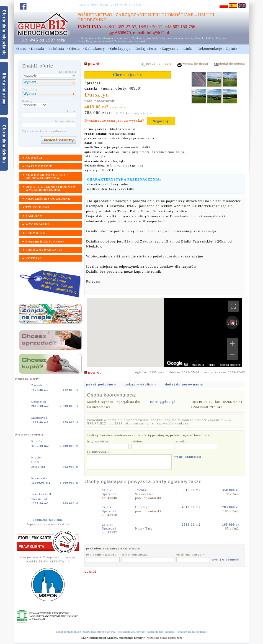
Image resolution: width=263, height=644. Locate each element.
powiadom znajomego (131, 632)
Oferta (74, 49)
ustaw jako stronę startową (99, 632)
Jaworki (142, 490)
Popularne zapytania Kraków (48, 524)
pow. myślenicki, (195, 38)
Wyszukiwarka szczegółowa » (44, 131)
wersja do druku (195, 64)
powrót (90, 572)
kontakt (170, 632)
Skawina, (108, 38)
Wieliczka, (95, 38)
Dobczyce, (221, 38)
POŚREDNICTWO (95, 15)
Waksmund (39, 499)
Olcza (36, 462)
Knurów (38, 441)
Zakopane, (121, 41)
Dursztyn (143, 507)
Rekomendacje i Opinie (217, 49)
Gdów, (210, 38)
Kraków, (83, 38)
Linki (188, 49)
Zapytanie (170, 49)
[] (34, 258)
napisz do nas (155, 632)
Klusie (37, 457)
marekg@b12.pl (163, 402)
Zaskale (38, 385)
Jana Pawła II (42, 494)
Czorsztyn (39, 401)
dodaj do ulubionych (68, 632)
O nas (21, 49)
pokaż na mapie (159, 64)
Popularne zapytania (48, 520)
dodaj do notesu (232, 64)
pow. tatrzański (137, 41)
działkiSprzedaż (109, 492)
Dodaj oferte (146, 49)
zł (71, 390)
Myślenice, (138, 38)
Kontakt (38, 49)
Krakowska (40, 478)
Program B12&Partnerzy (192, 632)
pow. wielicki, (175, 38)
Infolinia (57, 49)
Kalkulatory (95, 49)
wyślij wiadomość (188, 457)
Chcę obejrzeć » (127, 75)
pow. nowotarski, (103, 41)
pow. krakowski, (156, 38)
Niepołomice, (123, 38)
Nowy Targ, (85, 41)
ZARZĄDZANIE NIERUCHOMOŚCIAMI (155, 15)
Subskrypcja (120, 49)
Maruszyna (40, 418)
